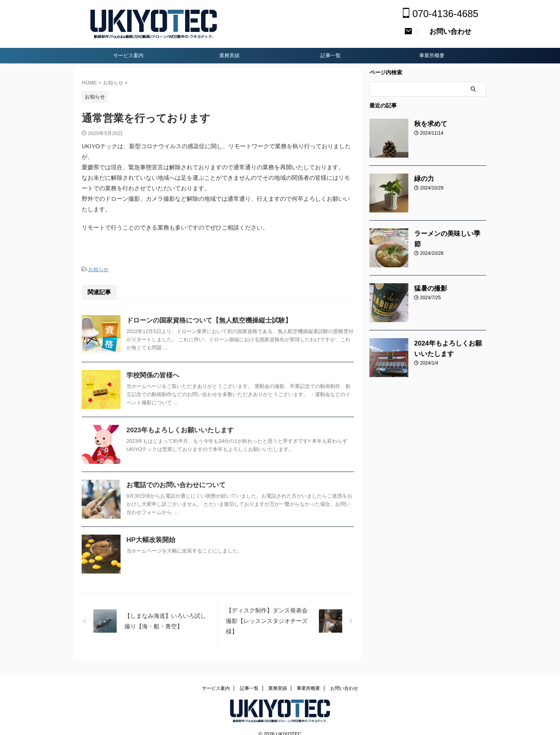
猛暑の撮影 (428, 289)
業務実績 (229, 55)
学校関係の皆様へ (151, 374)
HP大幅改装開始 (149, 539)
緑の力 (422, 179)
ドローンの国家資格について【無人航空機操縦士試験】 (204, 319)
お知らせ (98, 269)
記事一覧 (331, 55)
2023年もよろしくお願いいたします (177, 429)
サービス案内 (128, 55)
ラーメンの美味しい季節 (444, 234)
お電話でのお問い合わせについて (173, 484)
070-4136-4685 (441, 14)
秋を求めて (428, 124)
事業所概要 (432, 55)
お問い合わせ (344, 678)
